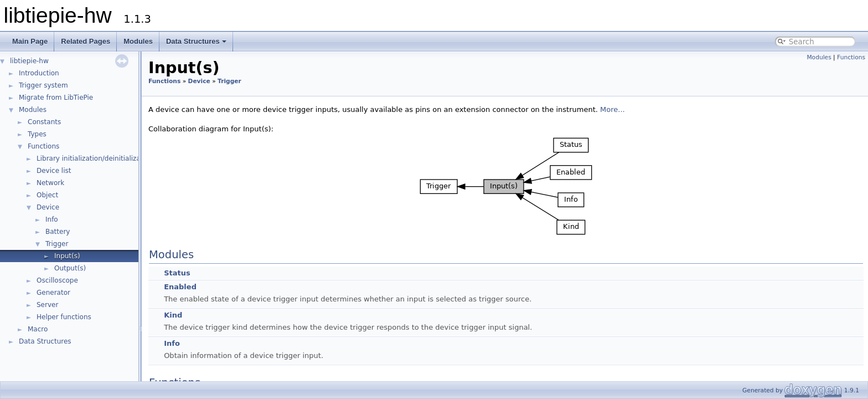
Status (177, 273)
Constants (44, 122)
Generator (53, 293)
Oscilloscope (57, 280)
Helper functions (64, 317)
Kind (173, 315)
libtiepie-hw (29, 61)
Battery (58, 232)
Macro (38, 329)
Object (47, 195)
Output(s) (70, 268)
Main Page (30, 41)
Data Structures (196, 41)
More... (613, 109)
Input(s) (67, 256)
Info (52, 219)
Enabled (180, 287)
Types (37, 134)
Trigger (57, 244)
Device (48, 207)
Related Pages (86, 41)
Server (47, 305)
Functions (43, 146)
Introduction (39, 73)
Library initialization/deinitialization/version (108, 158)
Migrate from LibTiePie (56, 98)
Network (50, 183)
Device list (54, 171)
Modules (138, 41)
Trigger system (43, 85)
